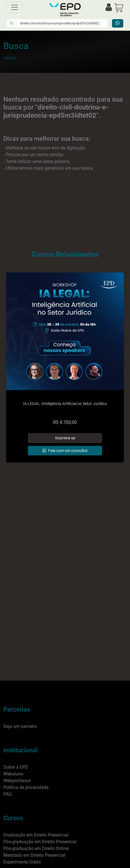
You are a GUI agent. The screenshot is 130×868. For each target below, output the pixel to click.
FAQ (7, 794)
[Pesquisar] (12, 23)
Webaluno (13, 774)
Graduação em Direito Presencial (36, 835)
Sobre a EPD (16, 767)
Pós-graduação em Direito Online (36, 848)
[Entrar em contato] (118, 23)
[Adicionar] (65, 438)
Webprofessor (17, 781)
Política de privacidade (26, 787)
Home (9, 58)
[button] (119, 8)
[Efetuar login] (109, 8)
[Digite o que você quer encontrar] (62, 23)
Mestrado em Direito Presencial (34, 855)
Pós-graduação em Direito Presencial (40, 842)
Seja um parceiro (20, 726)
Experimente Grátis (22, 862)
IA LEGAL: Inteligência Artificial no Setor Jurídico (65, 404)
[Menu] (15, 7)
